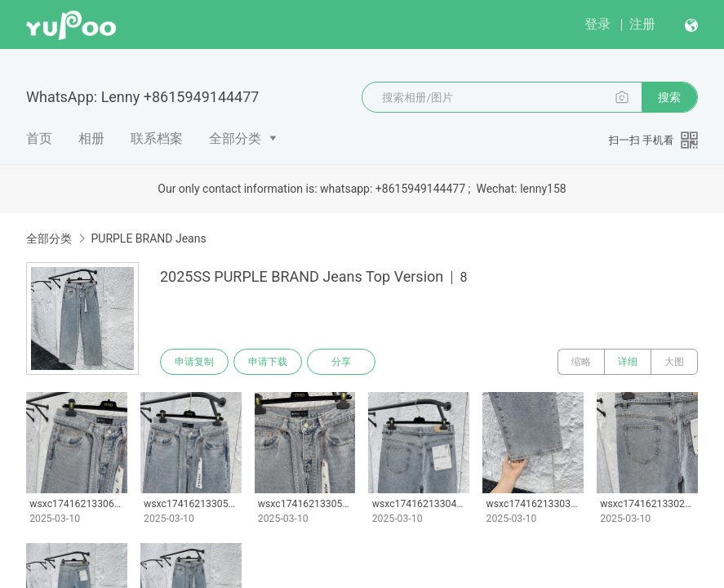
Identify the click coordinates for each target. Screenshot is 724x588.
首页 (39, 138)
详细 (628, 362)
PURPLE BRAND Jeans (148, 238)
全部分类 (235, 138)
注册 (642, 24)
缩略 (581, 362)
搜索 (669, 97)
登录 (597, 24)
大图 (674, 362)
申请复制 (194, 362)
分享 (341, 362)
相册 (91, 138)
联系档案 (157, 138)
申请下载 (268, 362)
